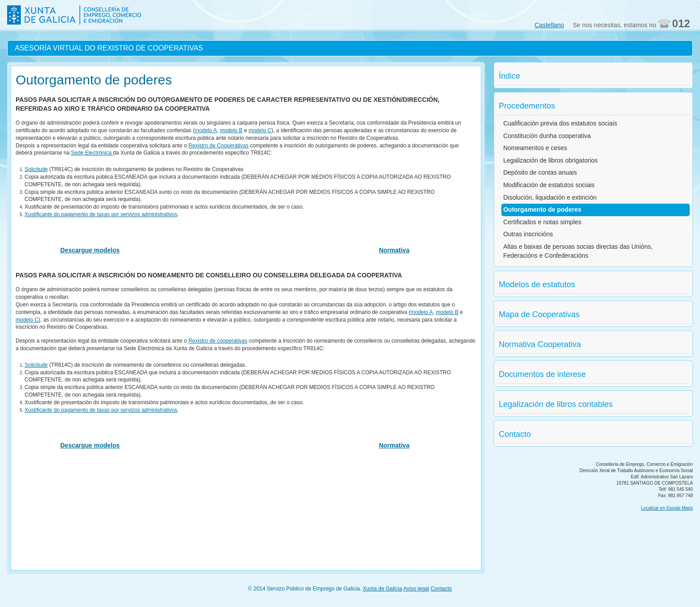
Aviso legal (416, 589)
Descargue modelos (90, 250)
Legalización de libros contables (556, 404)
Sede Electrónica (92, 153)
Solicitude (36, 169)
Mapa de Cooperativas (539, 314)
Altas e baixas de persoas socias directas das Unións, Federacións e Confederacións (578, 251)
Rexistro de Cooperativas (219, 146)
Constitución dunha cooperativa (547, 136)
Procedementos (527, 106)
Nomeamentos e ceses (535, 148)
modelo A (206, 130)
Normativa (394, 250)
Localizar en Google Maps (667, 508)
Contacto (515, 434)
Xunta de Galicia (383, 589)
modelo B (231, 130)
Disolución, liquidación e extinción (550, 197)
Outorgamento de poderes (542, 209)
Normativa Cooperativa (540, 344)
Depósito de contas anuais (540, 172)
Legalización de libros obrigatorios (550, 160)
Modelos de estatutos (537, 285)
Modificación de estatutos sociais (549, 185)
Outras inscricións (528, 234)
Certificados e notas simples (542, 222)
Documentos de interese (542, 374)
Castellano (550, 25)
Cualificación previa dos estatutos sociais (560, 123)
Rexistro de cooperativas (218, 341)
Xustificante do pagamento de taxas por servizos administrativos (101, 214)
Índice (509, 76)
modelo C (260, 130)
